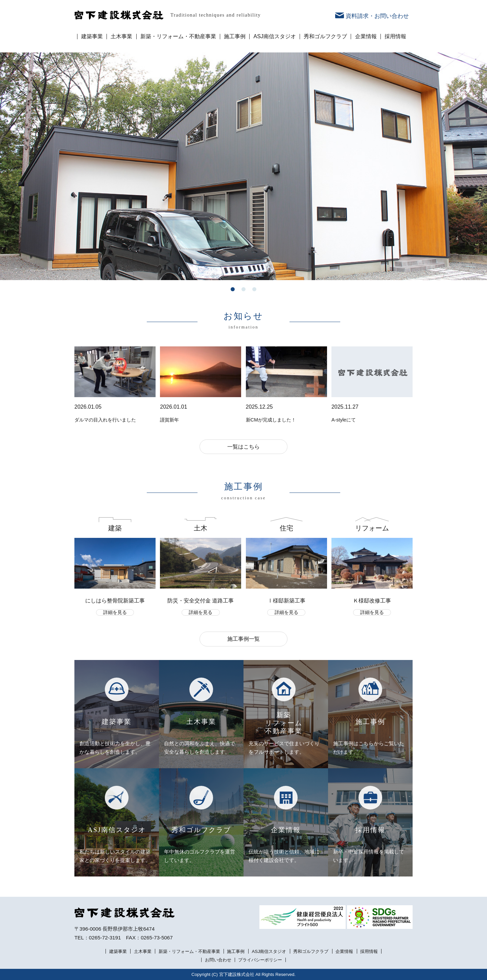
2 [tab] (243, 289)
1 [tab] (233, 289)
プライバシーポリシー (260, 960)
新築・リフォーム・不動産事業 (178, 37)
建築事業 (92, 37)
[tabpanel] (243, 166)
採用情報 (395, 37)
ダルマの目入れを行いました (105, 420)
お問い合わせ (218, 960)
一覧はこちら (243, 447)
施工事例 (235, 37)
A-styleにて (344, 420)
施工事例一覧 (243, 639)
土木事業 (121, 37)
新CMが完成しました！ (271, 420)
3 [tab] (254, 289)
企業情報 (366, 37)
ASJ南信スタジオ (275, 37)
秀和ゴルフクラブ (325, 37)
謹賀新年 (169, 420)
